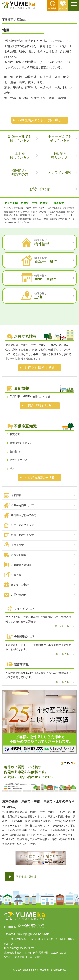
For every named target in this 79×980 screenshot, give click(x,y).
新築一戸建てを (20, 139)
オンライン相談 (60, 172)
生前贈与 (15, 451)
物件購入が (20, 172)
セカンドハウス (19, 460)
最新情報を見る (40, 405)
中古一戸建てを (60, 139)
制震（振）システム (21, 443)
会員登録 (16, 575)
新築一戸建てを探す (23, 525)
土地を (20, 156)
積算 (12, 469)
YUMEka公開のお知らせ (30, 397)
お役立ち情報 (19, 555)
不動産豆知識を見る (40, 478)
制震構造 (15, 434)
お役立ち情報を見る (40, 368)
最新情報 (16, 495)
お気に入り (63, 8)
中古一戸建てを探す (23, 535)
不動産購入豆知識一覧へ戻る (40, 120)
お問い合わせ (40, 189)
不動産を (60, 156)
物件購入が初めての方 (24, 515)
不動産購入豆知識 (21, 565)
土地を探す (17, 545)
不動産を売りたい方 (23, 505)
